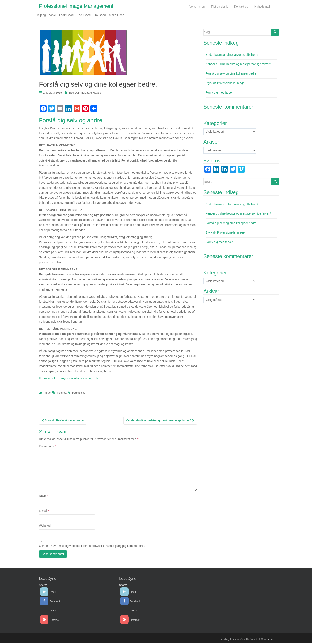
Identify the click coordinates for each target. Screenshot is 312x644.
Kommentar (48, 447)
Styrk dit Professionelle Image (63, 421)
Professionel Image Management (76, 6)
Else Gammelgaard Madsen (85, 93)
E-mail (44, 511)
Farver (48, 393)
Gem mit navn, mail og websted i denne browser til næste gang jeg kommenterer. (92, 546)
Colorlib (245, 640)
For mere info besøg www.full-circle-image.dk (69, 379)
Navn (43, 497)
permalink (78, 393)
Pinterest (54, 621)
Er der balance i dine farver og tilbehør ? (232, 55)
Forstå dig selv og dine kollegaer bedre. (231, 74)
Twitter (53, 611)
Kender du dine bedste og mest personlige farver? (160, 421)
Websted (45, 526)
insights (62, 393)
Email (52, 593)
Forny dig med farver (219, 93)
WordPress (267, 640)
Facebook (55, 602)
